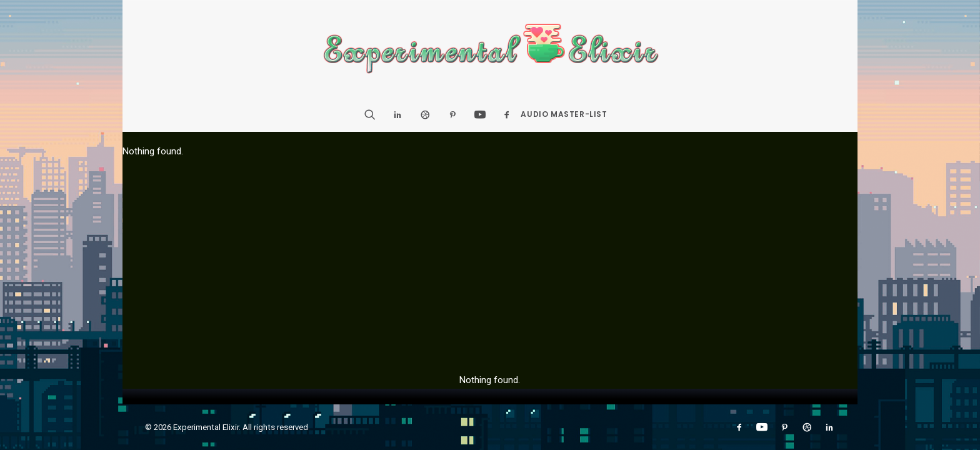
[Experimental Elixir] (490, 49)
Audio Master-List (564, 114)
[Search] (374, 114)
